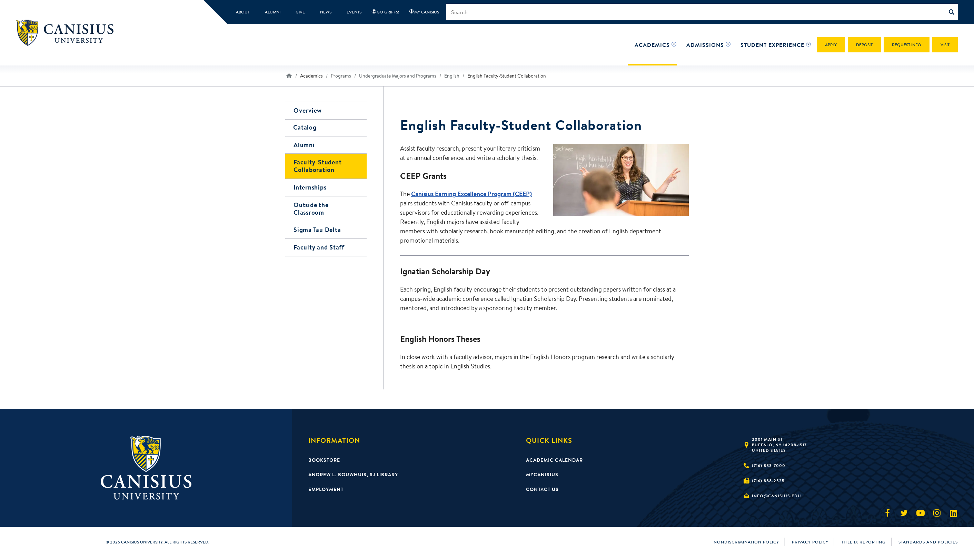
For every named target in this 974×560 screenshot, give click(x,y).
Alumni (304, 145)
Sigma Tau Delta (317, 228)
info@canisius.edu (777, 496)
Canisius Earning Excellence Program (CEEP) (471, 194)
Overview (308, 110)
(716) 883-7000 (769, 465)
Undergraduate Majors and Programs (398, 76)
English (452, 76)
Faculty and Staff (319, 246)
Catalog (305, 128)
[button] (652, 45)
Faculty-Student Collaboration (317, 166)
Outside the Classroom (311, 207)
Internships (310, 187)
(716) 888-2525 (768, 481)
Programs (341, 76)
